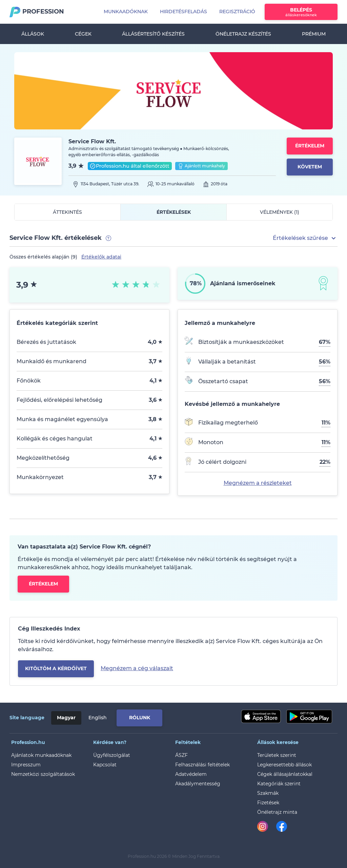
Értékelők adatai (101, 257)
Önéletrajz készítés (243, 34)
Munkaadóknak (126, 12)
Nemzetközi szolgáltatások (43, 774)
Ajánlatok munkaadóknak (41, 755)
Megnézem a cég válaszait (137, 668)
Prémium (314, 34)
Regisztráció (237, 12)
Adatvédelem (191, 774)
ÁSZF (181, 755)
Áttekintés (67, 212)
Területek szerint (277, 755)
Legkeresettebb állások (284, 765)
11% (326, 423)
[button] (305, 238)
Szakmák (268, 793)
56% (325, 362)
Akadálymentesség (198, 784)
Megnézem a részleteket (258, 483)
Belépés (301, 12)
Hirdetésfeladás (183, 12)
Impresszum (26, 765)
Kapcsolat (105, 765)
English (98, 718)
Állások (33, 34)
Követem (310, 167)
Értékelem (310, 146)
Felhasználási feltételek (202, 765)
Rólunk (140, 718)
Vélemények (280, 212)
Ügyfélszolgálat (112, 755)
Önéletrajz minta (277, 812)
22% (325, 462)
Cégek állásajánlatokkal (285, 774)
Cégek (83, 34)
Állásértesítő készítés (153, 34)
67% (325, 342)
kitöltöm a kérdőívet (56, 668)
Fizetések (268, 803)
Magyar (66, 718)
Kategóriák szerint (279, 784)
